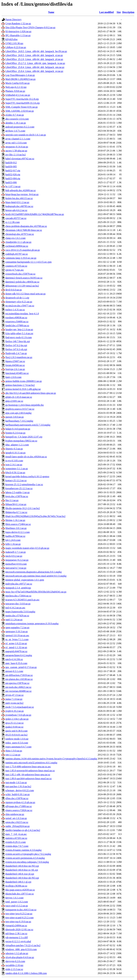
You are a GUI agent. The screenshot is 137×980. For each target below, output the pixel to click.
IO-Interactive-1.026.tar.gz (18, 31)
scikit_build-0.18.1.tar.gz (18, 794)
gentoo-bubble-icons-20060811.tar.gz (24, 381)
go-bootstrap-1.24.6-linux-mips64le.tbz (25, 405)
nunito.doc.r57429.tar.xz (17, 616)
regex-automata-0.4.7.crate (18, 747)
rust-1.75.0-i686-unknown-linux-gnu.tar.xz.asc (28, 767)
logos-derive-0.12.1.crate (18, 532)
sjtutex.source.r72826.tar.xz (19, 810)
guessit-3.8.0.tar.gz (15, 417)
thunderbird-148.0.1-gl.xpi (18, 882)
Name (51, 12)
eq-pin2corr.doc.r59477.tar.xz (20, 306)
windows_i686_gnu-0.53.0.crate (21, 949)
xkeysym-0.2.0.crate (15, 961)
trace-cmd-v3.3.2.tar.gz (17, 906)
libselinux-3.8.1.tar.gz (16, 528)
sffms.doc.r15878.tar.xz (17, 798)
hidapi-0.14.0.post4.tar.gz (18, 429)
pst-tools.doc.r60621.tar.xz (18, 687)
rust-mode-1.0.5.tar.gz (16, 782)
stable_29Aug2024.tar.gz (18, 826)
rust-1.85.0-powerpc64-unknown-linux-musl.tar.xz (30, 771)
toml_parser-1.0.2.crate (17, 902)
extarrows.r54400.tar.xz (17, 321)
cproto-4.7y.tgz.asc (15, 270)
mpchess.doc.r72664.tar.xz (18, 596)
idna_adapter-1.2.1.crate (17, 445)
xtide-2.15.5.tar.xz (14, 969)
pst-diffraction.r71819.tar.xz (19, 675)
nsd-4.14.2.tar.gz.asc (15, 608)
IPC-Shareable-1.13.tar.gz (18, 35)
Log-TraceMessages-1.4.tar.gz (20, 75)
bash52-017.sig (13, 170)
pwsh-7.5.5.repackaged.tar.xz (20, 707)
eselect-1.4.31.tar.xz (15, 310)
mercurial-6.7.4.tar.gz (16, 568)
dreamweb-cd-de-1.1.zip (17, 298)
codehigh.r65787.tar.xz (17, 254)
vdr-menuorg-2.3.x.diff (17, 937)
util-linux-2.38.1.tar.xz (16, 933)
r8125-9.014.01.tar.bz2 (16, 735)
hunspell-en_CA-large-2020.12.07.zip (24, 437)
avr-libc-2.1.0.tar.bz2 (16, 155)
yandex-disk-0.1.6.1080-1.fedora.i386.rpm (26, 973)
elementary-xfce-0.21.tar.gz (19, 302)
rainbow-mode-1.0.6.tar (17, 739)
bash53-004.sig (13, 178)
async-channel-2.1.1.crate (18, 139)
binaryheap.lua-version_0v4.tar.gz (22, 194)
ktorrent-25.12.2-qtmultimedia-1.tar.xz (24, 484)
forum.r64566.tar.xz (15, 365)
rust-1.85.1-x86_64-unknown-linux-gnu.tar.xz (28, 775)
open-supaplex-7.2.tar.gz (17, 627)
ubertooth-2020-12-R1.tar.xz (19, 929)
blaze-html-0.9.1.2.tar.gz (17, 202)
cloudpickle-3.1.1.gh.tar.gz (18, 242)
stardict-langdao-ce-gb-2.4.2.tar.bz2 (23, 830)
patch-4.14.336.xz (14, 659)
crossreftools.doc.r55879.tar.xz (20, 274)
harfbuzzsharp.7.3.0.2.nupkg (19, 421)
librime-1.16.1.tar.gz (15, 520)
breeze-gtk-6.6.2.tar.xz (16, 210)
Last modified (106, 12)
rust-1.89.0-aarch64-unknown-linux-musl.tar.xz (28, 778)
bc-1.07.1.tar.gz (13, 186)
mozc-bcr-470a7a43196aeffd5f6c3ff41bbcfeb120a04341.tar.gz (36, 592)
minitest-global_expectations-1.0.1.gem (25, 580)
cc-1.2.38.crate (13, 222)
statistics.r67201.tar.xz (16, 838)
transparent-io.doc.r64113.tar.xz (21, 910)
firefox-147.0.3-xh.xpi (16, 349)
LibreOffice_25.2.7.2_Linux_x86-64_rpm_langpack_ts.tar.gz (35, 63)
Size (119, 12)
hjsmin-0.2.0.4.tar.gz (15, 433)
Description (128, 12)
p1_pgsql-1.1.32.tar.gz (16, 647)
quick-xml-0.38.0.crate (16, 731)
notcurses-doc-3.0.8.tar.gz (18, 604)
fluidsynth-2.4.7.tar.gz (16, 353)
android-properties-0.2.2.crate (20, 127)
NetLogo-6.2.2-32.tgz (16, 87)
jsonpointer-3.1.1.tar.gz (17, 469)
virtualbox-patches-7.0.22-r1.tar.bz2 (23, 945)
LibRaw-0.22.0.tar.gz (16, 47)
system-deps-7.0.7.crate (17, 846)
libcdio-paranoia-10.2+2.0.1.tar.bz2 (23, 508)
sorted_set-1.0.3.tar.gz (16, 818)
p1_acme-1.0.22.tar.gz (16, 643)
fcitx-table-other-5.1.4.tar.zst (19, 333)
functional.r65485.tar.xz (17, 373)
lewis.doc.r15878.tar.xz (17, 496)
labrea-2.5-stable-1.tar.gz (17, 492)
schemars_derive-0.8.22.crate (20, 790)
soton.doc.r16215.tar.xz (17, 822)
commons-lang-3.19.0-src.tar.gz (21, 258)
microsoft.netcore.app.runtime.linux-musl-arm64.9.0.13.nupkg (36, 576)
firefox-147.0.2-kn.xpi (16, 345)
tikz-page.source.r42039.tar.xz (20, 890)
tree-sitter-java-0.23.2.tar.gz (19, 914)
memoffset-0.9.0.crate (16, 564)
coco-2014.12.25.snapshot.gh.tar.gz (23, 250)
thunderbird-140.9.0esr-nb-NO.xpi (22, 878)
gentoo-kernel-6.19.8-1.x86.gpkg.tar (23, 389)
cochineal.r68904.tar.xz (17, 246)
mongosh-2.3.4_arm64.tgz (18, 588)
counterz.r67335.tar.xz (16, 266)
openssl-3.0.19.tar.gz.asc (17, 635)
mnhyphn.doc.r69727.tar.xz (19, 584)
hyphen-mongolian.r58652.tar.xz (21, 441)
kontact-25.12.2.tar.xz (16, 480)
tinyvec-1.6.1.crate (14, 898)
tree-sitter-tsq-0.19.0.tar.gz (18, 922)
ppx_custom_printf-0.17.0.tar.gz (21, 667)
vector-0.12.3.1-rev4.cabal (18, 941)
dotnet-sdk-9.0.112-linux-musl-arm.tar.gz (25, 294)
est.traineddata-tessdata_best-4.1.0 (22, 314)
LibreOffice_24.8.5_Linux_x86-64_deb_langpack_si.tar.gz (34, 55)
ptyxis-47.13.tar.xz (14, 695)
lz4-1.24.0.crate (13, 540)
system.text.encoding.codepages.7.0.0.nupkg (27, 862)
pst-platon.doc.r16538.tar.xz (19, 679)
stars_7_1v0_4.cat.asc (16, 834)
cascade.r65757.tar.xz (16, 218)
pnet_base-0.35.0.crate (16, 663)
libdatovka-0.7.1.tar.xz (16, 512)
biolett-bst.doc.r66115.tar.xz (19, 198)
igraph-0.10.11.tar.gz (15, 453)
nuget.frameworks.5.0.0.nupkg (20, 612)
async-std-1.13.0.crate (16, 143)
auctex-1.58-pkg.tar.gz (16, 151)
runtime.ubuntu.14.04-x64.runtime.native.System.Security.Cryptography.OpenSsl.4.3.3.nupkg (51, 759)
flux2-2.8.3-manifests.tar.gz (19, 357)
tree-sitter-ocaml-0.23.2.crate (20, 918)
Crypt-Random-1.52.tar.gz (18, 23)
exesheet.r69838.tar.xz (16, 318)
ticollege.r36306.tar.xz (16, 886)
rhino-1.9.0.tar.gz (14, 751)
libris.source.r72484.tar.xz (18, 524)
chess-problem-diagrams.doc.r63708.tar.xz (26, 226)
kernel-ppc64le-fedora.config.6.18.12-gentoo (27, 476)
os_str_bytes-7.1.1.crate (17, 639)
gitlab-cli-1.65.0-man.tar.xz (19, 397)
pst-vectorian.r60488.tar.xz (18, 691)
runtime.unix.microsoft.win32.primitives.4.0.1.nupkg (31, 763)
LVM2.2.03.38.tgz (14, 43)
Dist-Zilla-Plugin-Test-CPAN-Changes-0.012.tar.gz (30, 27)
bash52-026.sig (13, 174)
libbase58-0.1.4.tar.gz (16, 504)
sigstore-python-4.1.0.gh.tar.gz (20, 802)
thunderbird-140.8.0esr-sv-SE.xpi (22, 870)
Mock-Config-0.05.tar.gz (18, 83)
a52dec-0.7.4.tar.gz (15, 115)
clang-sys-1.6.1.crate (15, 238)
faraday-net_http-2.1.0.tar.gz (19, 329)
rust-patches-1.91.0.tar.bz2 (18, 786)
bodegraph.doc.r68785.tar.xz (19, 206)
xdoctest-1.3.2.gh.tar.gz (17, 953)
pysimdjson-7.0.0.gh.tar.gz (18, 715)
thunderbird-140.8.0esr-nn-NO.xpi (22, 866)
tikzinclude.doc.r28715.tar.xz (20, 894)
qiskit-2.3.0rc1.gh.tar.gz (17, 719)
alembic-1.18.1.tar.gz (16, 123)
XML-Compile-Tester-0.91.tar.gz (21, 107)
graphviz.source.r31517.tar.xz (20, 409)
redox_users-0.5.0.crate (17, 743)
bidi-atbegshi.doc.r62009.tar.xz (20, 190)
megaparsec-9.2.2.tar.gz (17, 560)
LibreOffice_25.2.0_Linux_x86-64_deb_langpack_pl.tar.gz (34, 59)
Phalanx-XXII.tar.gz (15, 91)
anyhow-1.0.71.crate (15, 131)
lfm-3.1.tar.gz (12, 500)
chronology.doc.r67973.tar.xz (20, 234)
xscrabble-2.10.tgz (14, 965)
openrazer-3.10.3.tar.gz (17, 631)
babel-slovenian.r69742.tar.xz (20, 159)
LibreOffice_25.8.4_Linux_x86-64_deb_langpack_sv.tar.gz (34, 71)
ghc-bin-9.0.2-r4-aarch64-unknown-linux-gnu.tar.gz (31, 393)
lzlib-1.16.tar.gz (13, 544)
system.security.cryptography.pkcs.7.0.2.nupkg (28, 854)
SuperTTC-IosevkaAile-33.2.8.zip (22, 99)
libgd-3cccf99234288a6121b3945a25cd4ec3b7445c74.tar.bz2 (35, 516)
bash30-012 (11, 163)
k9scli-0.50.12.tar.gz (15, 472)
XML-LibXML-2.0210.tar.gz (20, 111)
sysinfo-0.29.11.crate (16, 842)
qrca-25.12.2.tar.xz (14, 723)
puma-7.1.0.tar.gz (14, 699)
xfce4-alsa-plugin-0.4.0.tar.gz (20, 957)
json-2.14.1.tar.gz (14, 465)
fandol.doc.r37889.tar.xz (17, 325)
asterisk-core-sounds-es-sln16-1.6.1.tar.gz (26, 135)
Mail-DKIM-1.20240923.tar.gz (20, 79)
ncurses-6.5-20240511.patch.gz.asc (22, 600)
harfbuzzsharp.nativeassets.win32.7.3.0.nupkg (28, 425)
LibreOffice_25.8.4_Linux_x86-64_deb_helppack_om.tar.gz (35, 67)
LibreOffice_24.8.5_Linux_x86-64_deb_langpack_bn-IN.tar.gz (36, 51)
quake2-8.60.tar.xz (14, 727)
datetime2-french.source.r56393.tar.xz (24, 278)
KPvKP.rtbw (11, 39)
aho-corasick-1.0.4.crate (17, 119)
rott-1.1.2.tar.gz (13, 755)
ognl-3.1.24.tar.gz (14, 620)
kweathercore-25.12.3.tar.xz (19, 488)
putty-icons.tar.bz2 (14, 703)
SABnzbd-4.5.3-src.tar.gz (18, 95)
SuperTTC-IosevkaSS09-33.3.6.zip (22, 103)
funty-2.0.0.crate (13, 377)
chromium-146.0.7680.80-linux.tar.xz (24, 230)
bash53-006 (11, 182)
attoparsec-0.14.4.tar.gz (17, 147)
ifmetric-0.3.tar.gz (14, 449)
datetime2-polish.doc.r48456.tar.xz (22, 282)
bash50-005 (11, 167)
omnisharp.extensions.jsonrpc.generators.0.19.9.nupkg (32, 624)
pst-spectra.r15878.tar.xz (17, 683)
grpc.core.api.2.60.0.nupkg (18, 413)
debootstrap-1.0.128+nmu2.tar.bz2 (22, 286)
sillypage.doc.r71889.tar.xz (19, 806)
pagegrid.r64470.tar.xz (16, 651)
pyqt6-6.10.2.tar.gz (15, 711)
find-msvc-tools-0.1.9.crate (19, 337)
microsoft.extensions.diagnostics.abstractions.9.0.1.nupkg (33, 572)
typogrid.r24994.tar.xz (16, 926)
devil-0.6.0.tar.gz (14, 290)
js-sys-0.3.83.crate (14, 461)
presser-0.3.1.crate (14, 671)
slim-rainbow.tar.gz (15, 814)
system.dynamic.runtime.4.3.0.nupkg (23, 850)
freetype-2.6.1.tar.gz (15, 369)
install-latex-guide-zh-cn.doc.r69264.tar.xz (26, 457)
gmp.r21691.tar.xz (14, 401)
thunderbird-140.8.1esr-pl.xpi (20, 874)
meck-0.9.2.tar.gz (14, 556)
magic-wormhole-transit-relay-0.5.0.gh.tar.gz (27, 548)
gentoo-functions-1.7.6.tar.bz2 (20, 385)
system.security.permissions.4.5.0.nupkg (25, 858)
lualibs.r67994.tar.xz (15, 536)
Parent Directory (13, 19)
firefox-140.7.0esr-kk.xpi (18, 341)
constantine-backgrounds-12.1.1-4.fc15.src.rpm (28, 262)
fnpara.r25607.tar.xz (15, 361)
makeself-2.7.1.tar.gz (16, 552)
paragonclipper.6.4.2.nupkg (19, 655)
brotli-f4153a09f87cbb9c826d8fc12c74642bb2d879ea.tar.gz (35, 214)
